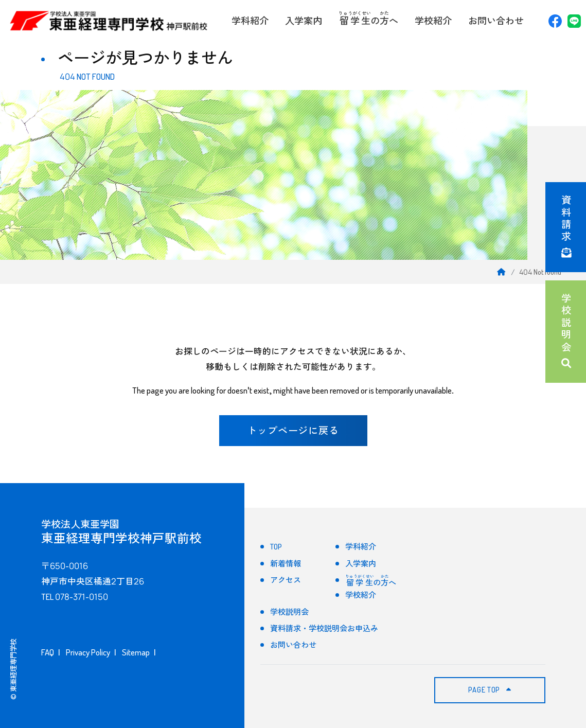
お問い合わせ (496, 21)
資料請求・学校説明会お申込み (324, 628)
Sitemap (136, 652)
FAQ (48, 652)
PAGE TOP (490, 690)
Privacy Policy (88, 652)
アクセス (286, 580)
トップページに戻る (293, 431)
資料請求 (566, 227)
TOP (276, 547)
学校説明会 (566, 332)
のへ (368, 18)
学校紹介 (433, 21)
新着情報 (286, 564)
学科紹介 (250, 21)
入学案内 (304, 21)
